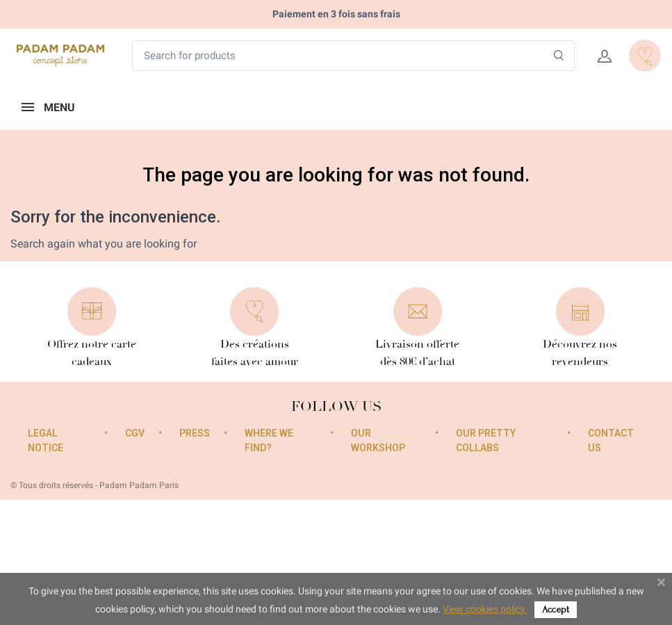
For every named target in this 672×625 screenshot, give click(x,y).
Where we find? (269, 440)
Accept (556, 609)
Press (195, 433)
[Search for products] (353, 56)
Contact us (611, 440)
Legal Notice (46, 440)
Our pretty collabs (486, 440)
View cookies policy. (485, 609)
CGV (135, 433)
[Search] (559, 56)
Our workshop (378, 440)
